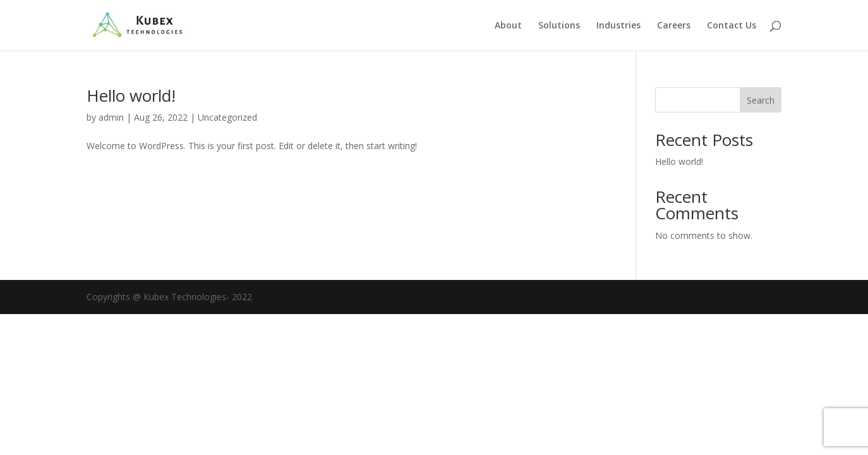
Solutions (559, 26)
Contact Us (732, 26)
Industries (618, 26)
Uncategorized (227, 117)
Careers (674, 26)
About (508, 26)
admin (111, 117)
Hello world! (131, 95)
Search (761, 100)
